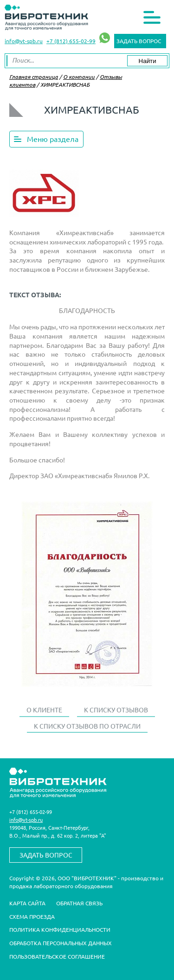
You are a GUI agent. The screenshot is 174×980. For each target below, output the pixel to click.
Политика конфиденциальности (60, 929)
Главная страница (34, 77)
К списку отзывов (116, 710)
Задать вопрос (139, 41)
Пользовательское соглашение (57, 956)
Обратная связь (79, 903)
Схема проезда (32, 916)
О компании (79, 77)
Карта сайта (27, 903)
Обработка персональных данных (61, 943)
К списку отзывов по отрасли (87, 726)
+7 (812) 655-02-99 (71, 41)
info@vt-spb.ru (24, 41)
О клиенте (44, 710)
